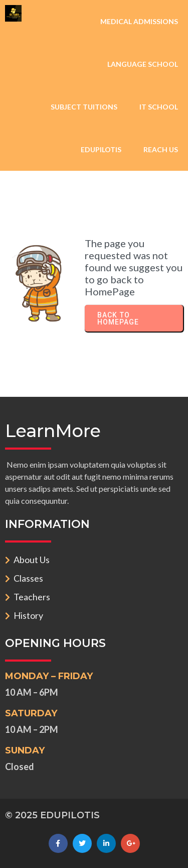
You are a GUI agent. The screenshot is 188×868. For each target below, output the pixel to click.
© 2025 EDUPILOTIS (52, 815)
